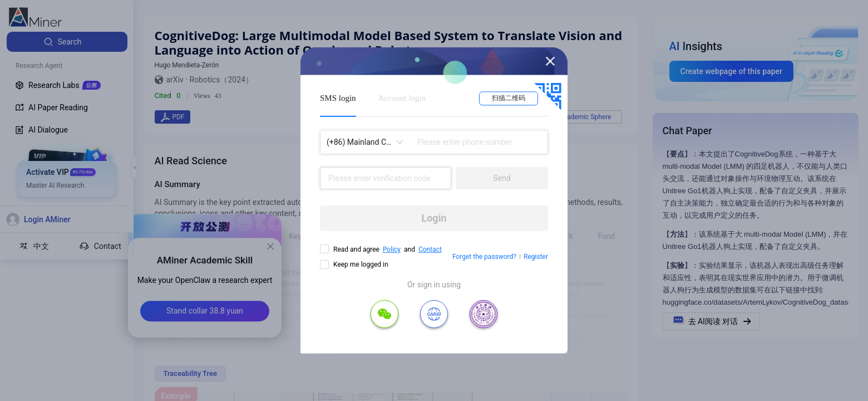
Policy (392, 250)
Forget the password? (484, 257)
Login (434, 218)
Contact (430, 250)
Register (536, 257)
